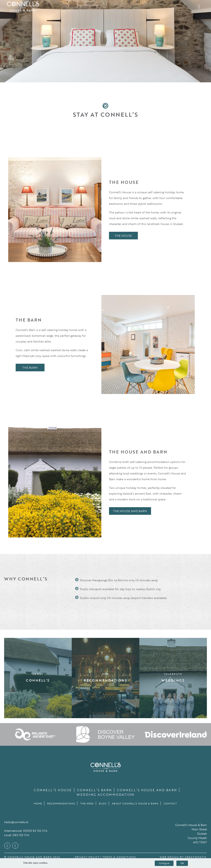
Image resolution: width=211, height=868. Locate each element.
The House (123, 236)
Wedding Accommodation (105, 795)
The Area (87, 803)
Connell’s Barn (94, 790)
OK (182, 863)
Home (38, 803)
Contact (170, 803)
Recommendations (61, 803)
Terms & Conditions (119, 857)
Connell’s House (53, 790)
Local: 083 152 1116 (17, 835)
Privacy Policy (87, 857)
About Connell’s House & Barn (135, 803)
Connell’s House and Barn (147, 790)
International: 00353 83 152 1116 (26, 831)
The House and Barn (130, 511)
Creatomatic (196, 857)
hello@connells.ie (16, 822)
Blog (103, 803)
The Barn (30, 368)
